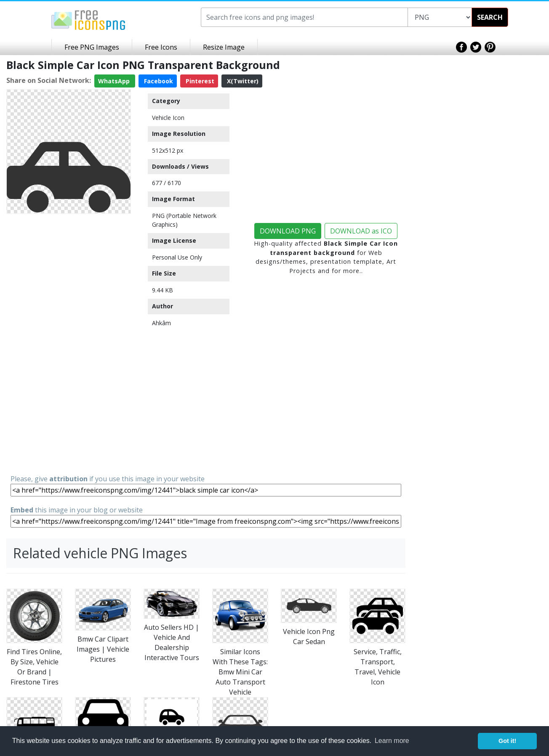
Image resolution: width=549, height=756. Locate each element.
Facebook (158, 81)
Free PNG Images (92, 47)
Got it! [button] (507, 741)
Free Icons (161, 47)
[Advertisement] (69, 343)
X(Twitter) (242, 81)
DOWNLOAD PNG (288, 231)
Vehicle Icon (168, 118)
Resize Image (224, 47)
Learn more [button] (392, 741)
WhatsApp (115, 81)
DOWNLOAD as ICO (361, 231)
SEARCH (490, 17)
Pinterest (199, 81)
